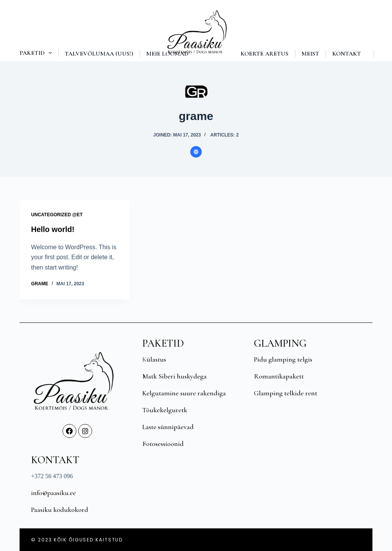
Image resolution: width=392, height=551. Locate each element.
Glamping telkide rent (286, 393)
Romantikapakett (279, 376)
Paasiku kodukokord (60, 509)
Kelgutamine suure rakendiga (184, 393)
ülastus (156, 359)
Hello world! (53, 229)
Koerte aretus (264, 54)
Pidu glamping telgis (283, 359)
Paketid (37, 53)
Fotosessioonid (163, 443)
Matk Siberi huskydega (175, 376)
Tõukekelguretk (165, 410)
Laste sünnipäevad (168, 426)
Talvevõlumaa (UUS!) (99, 54)
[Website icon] (196, 152)
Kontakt (347, 54)
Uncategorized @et (57, 215)
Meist (310, 54)
